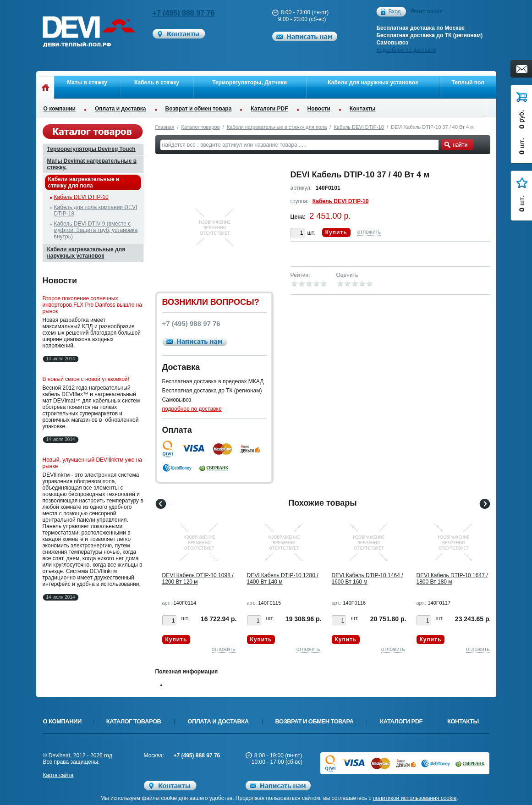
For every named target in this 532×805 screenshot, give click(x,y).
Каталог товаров (201, 127)
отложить (369, 232)
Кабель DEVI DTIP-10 (359, 127)
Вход (394, 12)
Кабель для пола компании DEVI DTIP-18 (96, 210)
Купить (336, 232)
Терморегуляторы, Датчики (250, 83)
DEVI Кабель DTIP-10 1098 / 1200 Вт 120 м (198, 579)
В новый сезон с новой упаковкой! (86, 379)
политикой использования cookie (415, 798)
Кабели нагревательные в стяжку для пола (277, 127)
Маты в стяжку (87, 83)
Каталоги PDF (269, 109)
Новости (319, 109)
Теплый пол (468, 83)
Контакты (363, 109)
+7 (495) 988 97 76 (184, 13)
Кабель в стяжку (157, 83)
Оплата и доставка (121, 109)
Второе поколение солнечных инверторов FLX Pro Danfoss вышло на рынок (93, 305)
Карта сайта (58, 775)
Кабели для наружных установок (373, 83)
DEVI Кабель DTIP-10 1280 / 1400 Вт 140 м (283, 579)
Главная (165, 127)
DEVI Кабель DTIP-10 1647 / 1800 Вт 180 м (452, 579)
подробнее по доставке (406, 50)
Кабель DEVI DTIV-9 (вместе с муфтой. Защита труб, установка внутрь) (96, 230)
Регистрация (427, 11)
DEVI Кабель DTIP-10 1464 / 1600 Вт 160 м (367, 579)
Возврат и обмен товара (199, 109)
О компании (60, 109)
